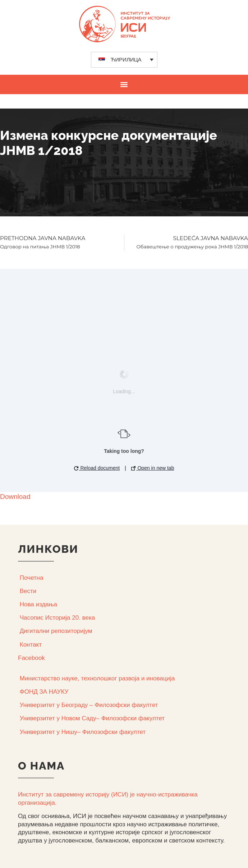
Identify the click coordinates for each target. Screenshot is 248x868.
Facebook (31, 658)
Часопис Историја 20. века (57, 618)
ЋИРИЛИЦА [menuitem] (126, 59)
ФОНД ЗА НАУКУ (44, 692)
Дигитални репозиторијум (56, 631)
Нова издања (38, 604)
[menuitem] (124, 60)
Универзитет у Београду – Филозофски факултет (89, 705)
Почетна (32, 578)
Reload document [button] (97, 468)
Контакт (31, 645)
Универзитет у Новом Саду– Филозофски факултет (92, 718)
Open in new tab (153, 468)
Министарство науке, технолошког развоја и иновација (97, 678)
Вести (28, 591)
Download (15, 497)
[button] (124, 84)
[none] (124, 60)
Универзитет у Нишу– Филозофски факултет (83, 732)
